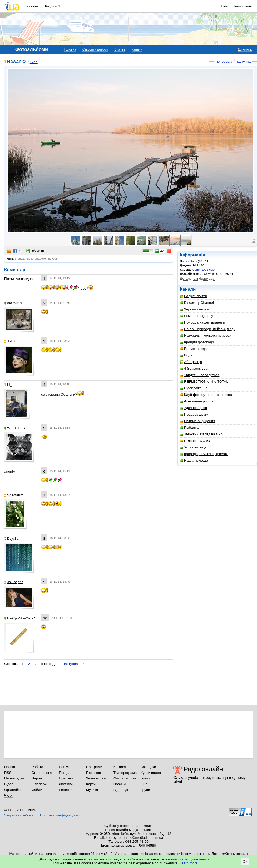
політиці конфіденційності (189, 859)
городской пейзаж (46, 259)
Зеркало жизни (194, 309)
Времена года (193, 349)
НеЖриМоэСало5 (20, 618)
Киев (34, 62)
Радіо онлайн (203, 769)
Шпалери (39, 784)
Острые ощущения (197, 421)
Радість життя (193, 296)
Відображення (194, 388)
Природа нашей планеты (202, 322)
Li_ (8, 385)
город (20, 259)
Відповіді (121, 790)
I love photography (197, 316)
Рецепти (66, 790)
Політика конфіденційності (62, 815)
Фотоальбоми (125, 778)
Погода (65, 773)
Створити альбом (95, 49)
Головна (32, 6)
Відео (9, 784)
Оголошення (42, 773)
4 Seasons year (194, 368)
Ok (245, 862)
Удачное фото (193, 408)
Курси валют (151, 773)
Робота (37, 767)
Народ (37, 778)
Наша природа (194, 460)
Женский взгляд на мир (201, 434)
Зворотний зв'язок (19, 815)
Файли (37, 790)
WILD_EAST (16, 428)
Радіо (9, 795)
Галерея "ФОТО (195, 441)
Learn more (189, 863)
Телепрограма (125, 773)
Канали (137, 49)
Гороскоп (93, 773)
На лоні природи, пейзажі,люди (208, 329)
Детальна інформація (197, 278)
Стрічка (120, 49)
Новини (120, 784)
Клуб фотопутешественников (206, 395)
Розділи (51, 6)
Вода (186, 355)
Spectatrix (14, 495)
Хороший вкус (193, 447)
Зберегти (35, 251)
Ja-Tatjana (14, 582)
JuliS (9, 341)
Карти (91, 784)
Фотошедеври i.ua (197, 401)
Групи (145, 790)
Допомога (245, 49)
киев (29, 259)
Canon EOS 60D (204, 270)
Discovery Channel (197, 303)
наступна (243, 61)
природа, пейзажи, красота (204, 454)
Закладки (148, 767)
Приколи (66, 778)
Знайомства (96, 778)
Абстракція (191, 362)
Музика (92, 790)
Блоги (145, 778)
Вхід (225, 6)
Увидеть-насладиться (200, 375)
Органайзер (14, 790)
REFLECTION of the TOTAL (204, 382)
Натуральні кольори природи (206, 335)
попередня (224, 61)
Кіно (144, 784)
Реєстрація (243, 6)
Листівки (66, 784)
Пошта (10, 767)
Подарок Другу (194, 414)
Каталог (120, 767)
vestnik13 (13, 303)
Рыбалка (189, 428)
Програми (94, 767)
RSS (8, 773)
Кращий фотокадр (197, 342)
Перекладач (14, 778)
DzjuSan (12, 539)
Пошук (64, 767)
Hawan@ (16, 62)
